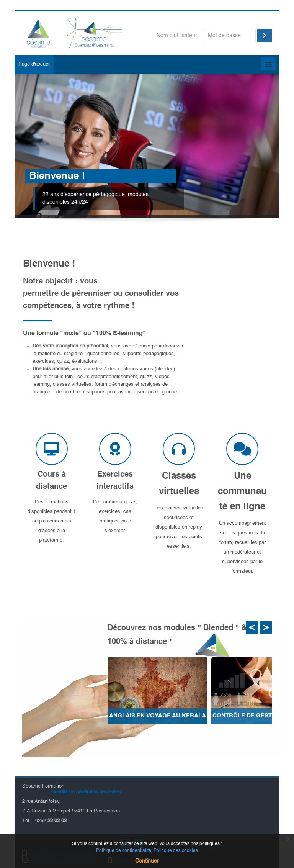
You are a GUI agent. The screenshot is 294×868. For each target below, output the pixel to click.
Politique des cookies (176, 851)
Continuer (147, 861)
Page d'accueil (34, 64)
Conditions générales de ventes (85, 792)
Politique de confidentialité (124, 851)
